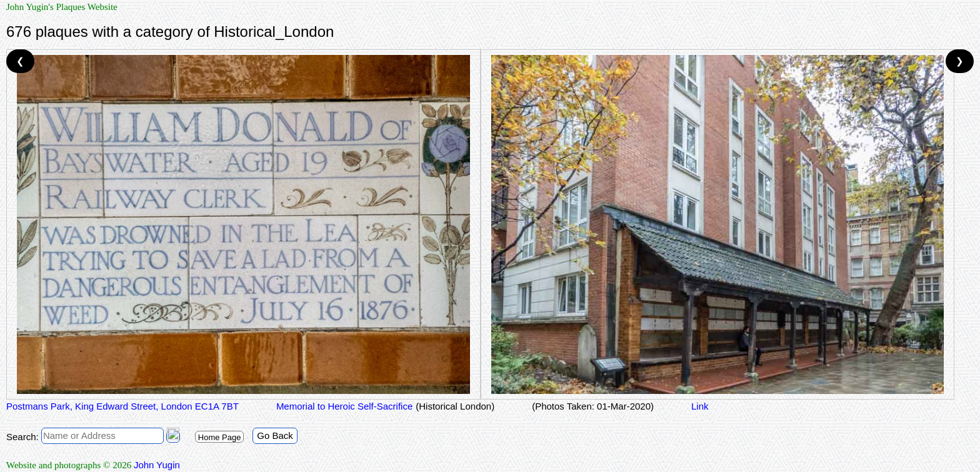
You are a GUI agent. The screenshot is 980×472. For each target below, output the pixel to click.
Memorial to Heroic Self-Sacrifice (344, 406)
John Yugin (157, 465)
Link (700, 406)
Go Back (275, 435)
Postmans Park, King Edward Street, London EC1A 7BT (122, 406)
